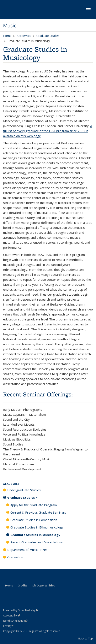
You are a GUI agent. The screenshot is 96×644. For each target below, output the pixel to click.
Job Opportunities (43, 585)
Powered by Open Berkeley (20, 610)
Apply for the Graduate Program (34, 505)
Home (7, 36)
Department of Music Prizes (27, 550)
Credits (22, 585)
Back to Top (86, 638)
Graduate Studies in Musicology (35, 535)
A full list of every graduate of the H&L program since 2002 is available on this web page (48, 131)
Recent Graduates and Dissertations (37, 542)
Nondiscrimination (15, 621)
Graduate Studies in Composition (34, 520)
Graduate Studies (48, 36)
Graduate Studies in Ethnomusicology (37, 527)
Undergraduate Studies (24, 490)
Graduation (15, 557)
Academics (24, 36)
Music (10, 25)
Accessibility (12, 616)
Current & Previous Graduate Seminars (38, 512)
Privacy (9, 626)
